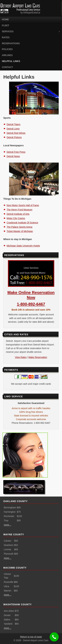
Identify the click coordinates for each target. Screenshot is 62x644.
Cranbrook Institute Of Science (22, 223)
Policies (7, 49)
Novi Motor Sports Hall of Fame (23, 205)
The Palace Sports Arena (20, 227)
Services (30, 32)
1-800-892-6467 (31, 304)
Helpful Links (11, 61)
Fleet (5, 25)
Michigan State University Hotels (23, 246)
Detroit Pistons (14, 137)
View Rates (21, 357)
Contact (7, 67)
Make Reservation (38, 357)
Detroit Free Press (16, 152)
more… (8, 525)
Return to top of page (31, 637)
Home (5, 19)
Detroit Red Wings (16, 133)
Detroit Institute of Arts (18, 214)
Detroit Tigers (13, 124)
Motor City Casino (16, 218)
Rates (6, 37)
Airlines (7, 55)
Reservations (11, 43)
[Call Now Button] (54, 637)
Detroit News (13, 156)
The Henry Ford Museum (20, 210)
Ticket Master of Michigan (20, 231)
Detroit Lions (13, 129)
